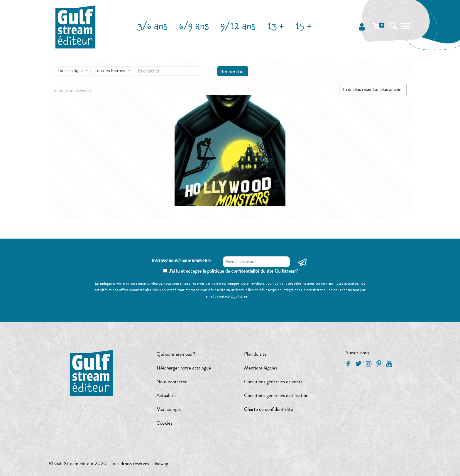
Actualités (166, 395)
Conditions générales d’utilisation (276, 395)
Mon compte (169, 409)
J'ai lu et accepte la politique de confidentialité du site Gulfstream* (234, 271)
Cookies (164, 423)
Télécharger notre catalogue (184, 368)
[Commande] (373, 90)
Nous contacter (172, 382)
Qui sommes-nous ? (176, 354)
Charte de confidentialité (269, 409)
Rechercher (233, 72)
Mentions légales (261, 368)
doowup (161, 464)
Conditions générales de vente (273, 382)
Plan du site (255, 354)
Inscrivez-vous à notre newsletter (181, 261)
